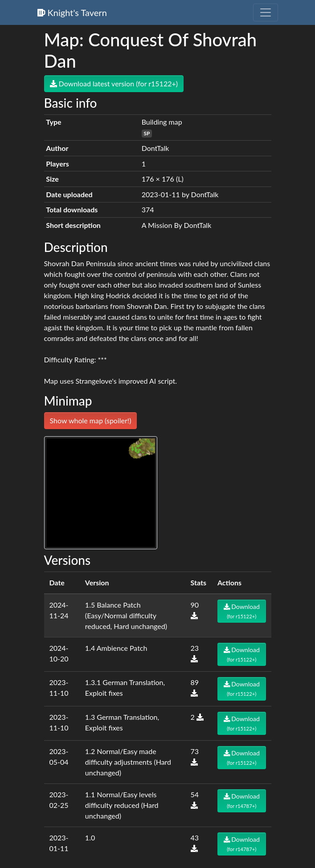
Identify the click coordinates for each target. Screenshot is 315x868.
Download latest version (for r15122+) (114, 83)
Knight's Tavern (72, 12)
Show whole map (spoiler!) (91, 420)
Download (242, 611)
